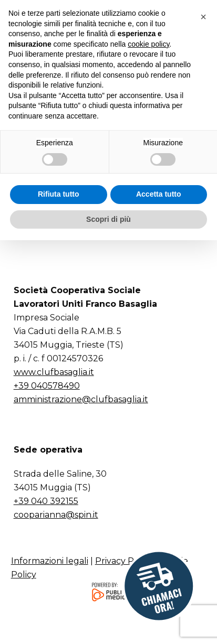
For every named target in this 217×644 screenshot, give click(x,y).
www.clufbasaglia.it (54, 372)
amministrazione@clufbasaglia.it (81, 399)
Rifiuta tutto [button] (59, 598)
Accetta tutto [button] (159, 598)
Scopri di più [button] (109, 622)
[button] (194, 23)
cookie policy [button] (148, 447)
